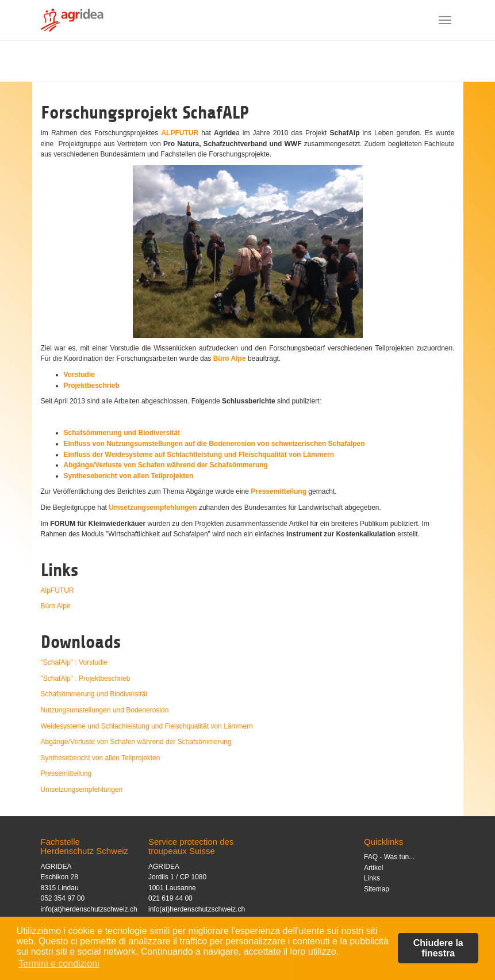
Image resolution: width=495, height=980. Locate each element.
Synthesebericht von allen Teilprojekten (129, 476)
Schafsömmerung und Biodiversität (122, 433)
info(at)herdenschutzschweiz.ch (89, 909)
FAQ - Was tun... (389, 857)
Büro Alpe (230, 359)
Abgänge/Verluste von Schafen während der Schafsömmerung (166, 465)
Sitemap (377, 889)
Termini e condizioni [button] (59, 964)
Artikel (373, 868)
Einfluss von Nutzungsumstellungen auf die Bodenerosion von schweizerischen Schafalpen (214, 444)
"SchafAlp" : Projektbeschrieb (86, 678)
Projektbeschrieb (92, 386)
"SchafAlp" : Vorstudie (74, 662)
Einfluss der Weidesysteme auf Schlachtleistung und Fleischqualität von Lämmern (199, 455)
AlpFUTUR (57, 590)
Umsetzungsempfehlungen (153, 508)
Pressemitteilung (279, 491)
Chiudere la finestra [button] (438, 948)
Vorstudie (79, 375)
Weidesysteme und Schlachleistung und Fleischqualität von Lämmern (147, 726)
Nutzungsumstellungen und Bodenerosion (105, 710)
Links (372, 878)
